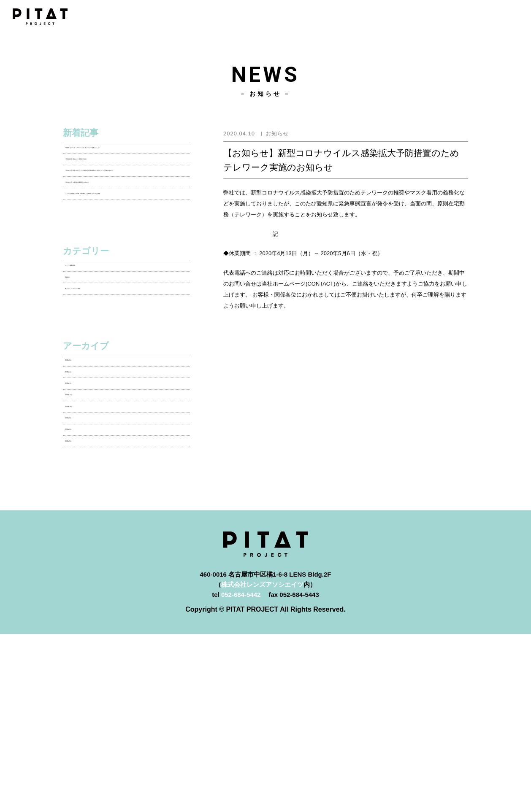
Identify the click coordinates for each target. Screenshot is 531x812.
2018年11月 (82, 531)
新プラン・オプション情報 (103, 387)
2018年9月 (80, 573)
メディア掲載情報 (90, 345)
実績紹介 (78, 366)
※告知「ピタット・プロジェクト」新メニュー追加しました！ (125, 157)
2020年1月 (80, 510)
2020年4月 (80, 489)
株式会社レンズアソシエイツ (262, 762)
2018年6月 (80, 594)
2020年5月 (80, 468)
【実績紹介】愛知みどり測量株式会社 (119, 182)
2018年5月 (80, 614)
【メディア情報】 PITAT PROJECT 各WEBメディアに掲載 (119, 259)
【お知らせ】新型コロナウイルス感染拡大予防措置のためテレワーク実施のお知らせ (125, 208)
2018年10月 (82, 552)
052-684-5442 (241, 773)
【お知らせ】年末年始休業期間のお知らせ (125, 234)
